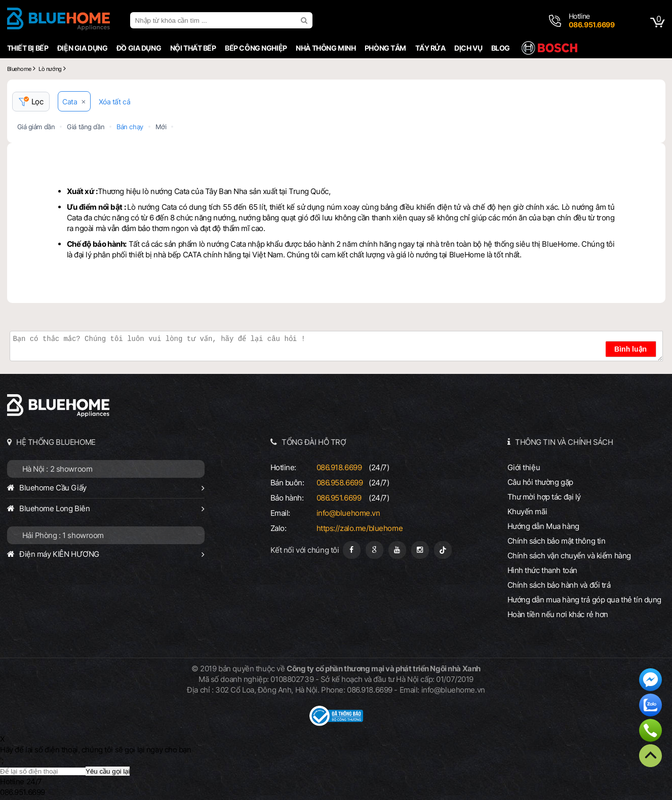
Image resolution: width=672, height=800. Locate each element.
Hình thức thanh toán (542, 570)
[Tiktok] (443, 550)
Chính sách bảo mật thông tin (557, 541)
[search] (305, 20)
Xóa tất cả (115, 102)
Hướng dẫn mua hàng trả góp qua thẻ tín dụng (585, 600)
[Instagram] (420, 550)
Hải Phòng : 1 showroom (63, 535)
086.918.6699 (339, 467)
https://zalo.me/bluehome (360, 528)
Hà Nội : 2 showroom (57, 469)
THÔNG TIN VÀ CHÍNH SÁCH (564, 442)
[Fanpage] (352, 550)
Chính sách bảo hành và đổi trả (559, 585)
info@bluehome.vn (348, 513)
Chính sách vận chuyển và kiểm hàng (569, 556)
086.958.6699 (340, 483)
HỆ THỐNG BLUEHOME (56, 442)
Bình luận (630, 349)
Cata (70, 102)
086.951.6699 (339, 498)
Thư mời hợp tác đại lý (544, 497)
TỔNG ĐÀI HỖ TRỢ (314, 442)
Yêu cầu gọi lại (108, 771)
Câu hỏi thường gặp (540, 482)
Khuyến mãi (527, 511)
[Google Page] (374, 550)
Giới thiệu (524, 467)
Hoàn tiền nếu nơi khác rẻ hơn (558, 614)
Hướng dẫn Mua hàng (543, 526)
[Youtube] (397, 550)
